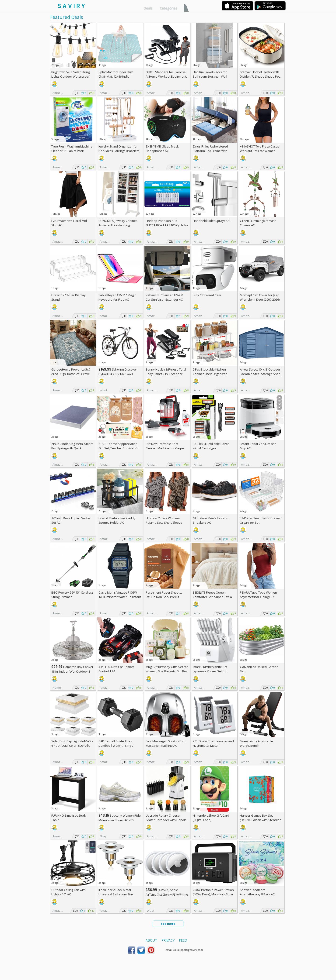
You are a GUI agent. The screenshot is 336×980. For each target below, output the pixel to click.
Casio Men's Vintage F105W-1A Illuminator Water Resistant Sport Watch (120, 597)
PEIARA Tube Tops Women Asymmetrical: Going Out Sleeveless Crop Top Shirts (259, 597)
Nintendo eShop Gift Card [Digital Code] (211, 818)
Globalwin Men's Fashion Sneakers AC (210, 520)
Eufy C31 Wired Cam (207, 295)
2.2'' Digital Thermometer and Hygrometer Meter (213, 743)
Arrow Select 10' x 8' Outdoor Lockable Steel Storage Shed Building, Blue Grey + (260, 374)
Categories (169, 8)
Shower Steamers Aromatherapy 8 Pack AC (257, 892)
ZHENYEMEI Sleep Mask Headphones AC (162, 149)
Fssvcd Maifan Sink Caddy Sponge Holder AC (117, 520)
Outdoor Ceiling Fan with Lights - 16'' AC (68, 892)
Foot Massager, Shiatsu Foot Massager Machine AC (166, 743)
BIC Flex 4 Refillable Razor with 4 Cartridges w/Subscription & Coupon (211, 448)
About (151, 940)
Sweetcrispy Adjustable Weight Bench (256, 743)
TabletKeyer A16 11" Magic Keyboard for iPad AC (117, 297)
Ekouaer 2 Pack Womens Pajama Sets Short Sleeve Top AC (164, 523)
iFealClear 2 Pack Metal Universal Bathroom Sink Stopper (116, 894)
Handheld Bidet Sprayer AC (212, 221)
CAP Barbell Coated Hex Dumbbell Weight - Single (116, 743)
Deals (148, 8)
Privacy (168, 940)
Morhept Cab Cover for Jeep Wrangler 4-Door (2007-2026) (260, 297)
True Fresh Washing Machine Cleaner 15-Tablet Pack (72, 149)
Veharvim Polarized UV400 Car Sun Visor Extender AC (164, 297)
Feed (183, 940)
